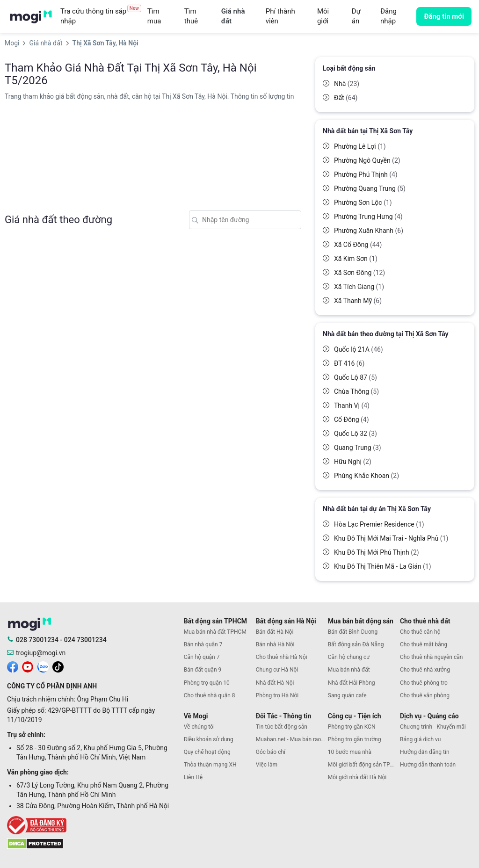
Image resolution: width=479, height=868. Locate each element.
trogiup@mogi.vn (41, 653)
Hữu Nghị (353, 462)
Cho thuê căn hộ (420, 632)
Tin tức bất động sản (282, 727)
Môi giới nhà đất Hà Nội (357, 777)
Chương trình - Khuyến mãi (433, 727)
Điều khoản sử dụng (209, 739)
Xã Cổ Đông (358, 245)
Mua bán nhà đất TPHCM (215, 632)
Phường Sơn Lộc (363, 203)
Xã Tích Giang (359, 287)
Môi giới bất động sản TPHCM (364, 765)
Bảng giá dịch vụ (421, 739)
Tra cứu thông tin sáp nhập (101, 16)
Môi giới (323, 16)
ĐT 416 (349, 363)
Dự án (356, 16)
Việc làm (267, 765)
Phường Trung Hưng (368, 217)
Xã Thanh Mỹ (358, 301)
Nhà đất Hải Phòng (352, 683)
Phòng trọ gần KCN (352, 727)
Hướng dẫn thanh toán (428, 765)
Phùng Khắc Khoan (367, 476)
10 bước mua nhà (350, 752)
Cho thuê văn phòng (425, 695)
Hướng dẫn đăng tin (425, 752)
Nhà (347, 84)
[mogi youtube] (28, 666)
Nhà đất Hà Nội (275, 683)
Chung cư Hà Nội (277, 670)
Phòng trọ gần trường (355, 739)
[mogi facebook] (13, 666)
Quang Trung (358, 448)
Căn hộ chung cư (349, 657)
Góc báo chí (271, 752)
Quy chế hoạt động (207, 752)
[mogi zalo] (43, 666)
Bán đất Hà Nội (275, 632)
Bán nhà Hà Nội (275, 644)
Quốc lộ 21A (359, 349)
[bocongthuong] (93, 825)
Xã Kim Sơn (356, 259)
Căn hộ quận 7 (202, 657)
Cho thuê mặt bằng (424, 644)
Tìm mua (154, 16)
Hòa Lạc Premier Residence (379, 524)
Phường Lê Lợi (360, 146)
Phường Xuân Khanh (369, 231)
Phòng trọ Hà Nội (277, 695)
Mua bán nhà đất (349, 670)
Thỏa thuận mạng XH (210, 765)
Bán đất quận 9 (203, 670)
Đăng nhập (388, 16)
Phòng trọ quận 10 (207, 683)
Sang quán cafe (347, 695)
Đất (346, 98)
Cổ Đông (352, 420)
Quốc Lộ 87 (356, 377)
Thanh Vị (352, 405)
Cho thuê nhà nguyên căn (431, 657)
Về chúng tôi (199, 727)
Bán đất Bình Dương (353, 632)
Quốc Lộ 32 (356, 434)
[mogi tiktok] (58, 666)
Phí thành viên (280, 16)
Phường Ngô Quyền (367, 160)
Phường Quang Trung (370, 188)
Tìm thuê (191, 16)
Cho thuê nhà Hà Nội (282, 657)
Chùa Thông (356, 391)
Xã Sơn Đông (359, 273)
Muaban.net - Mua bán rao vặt (292, 739)
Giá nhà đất (233, 16)
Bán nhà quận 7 (203, 644)
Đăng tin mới (444, 16)
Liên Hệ (193, 777)
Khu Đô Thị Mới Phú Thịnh (377, 552)
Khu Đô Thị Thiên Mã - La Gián (383, 566)
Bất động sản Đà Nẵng (356, 644)
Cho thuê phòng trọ (424, 683)
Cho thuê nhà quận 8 (210, 695)
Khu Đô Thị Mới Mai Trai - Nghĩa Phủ (391, 538)
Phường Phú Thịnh (366, 174)
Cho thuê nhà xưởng (425, 670)
